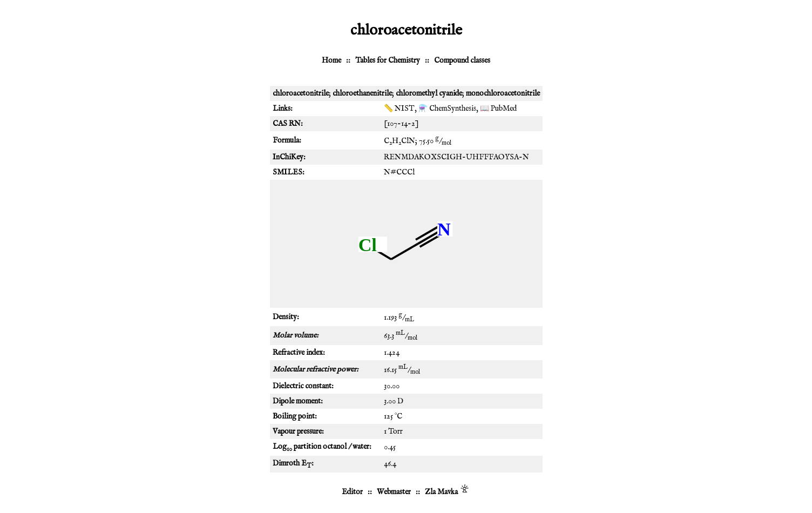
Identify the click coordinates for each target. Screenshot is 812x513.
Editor (352, 492)
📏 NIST (399, 109)
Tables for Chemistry (388, 60)
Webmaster (394, 492)
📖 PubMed (498, 109)
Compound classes (462, 60)
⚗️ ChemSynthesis (447, 109)
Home (331, 60)
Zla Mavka (441, 492)
